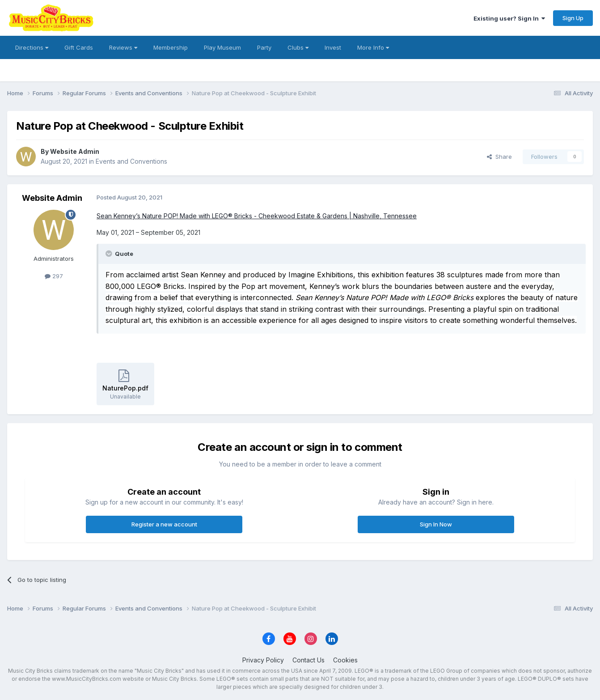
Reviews (123, 47)
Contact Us (308, 660)
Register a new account (164, 524)
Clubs (298, 47)
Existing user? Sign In (509, 18)
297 (54, 276)
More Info (373, 47)
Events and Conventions (131, 161)
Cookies (345, 660)
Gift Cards (79, 47)
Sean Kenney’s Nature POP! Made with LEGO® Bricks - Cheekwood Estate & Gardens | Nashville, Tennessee (257, 216)
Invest (333, 47)
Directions (32, 47)
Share (499, 157)
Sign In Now (436, 524)
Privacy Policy (263, 660)
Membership (171, 47)
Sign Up (573, 18)
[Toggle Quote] (110, 254)
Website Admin (75, 151)
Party (264, 47)
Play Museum (222, 47)
